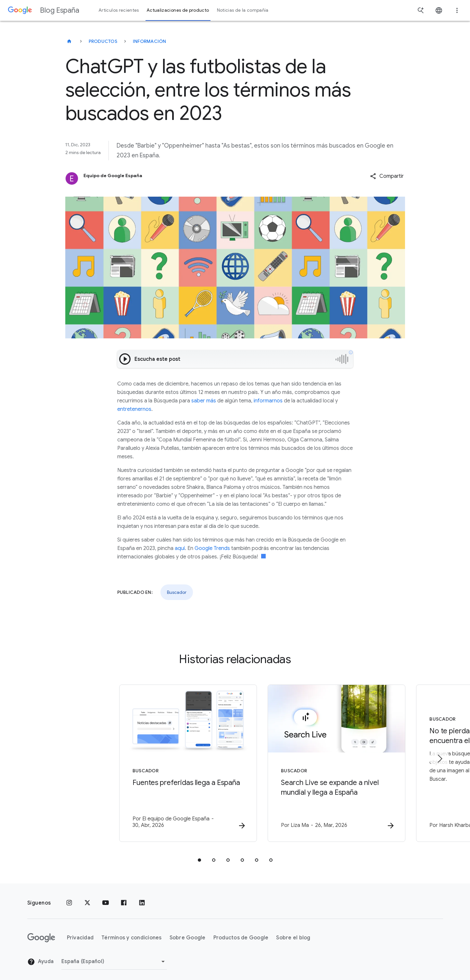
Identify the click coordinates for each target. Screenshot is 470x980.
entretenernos (134, 409)
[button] (387, 176)
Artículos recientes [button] (119, 10)
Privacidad (80, 932)
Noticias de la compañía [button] (243, 10)
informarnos (268, 401)
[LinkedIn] (142, 897)
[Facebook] (124, 897)
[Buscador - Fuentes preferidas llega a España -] (150, 761)
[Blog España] (69, 41)
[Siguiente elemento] (439, 756)
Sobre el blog (293, 932)
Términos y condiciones (132, 932)
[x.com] (87, 897)
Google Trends (212, 548)
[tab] (199, 854)
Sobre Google (188, 932)
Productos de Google (241, 932)
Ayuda (41, 956)
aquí (180, 548)
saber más (204, 401)
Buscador (177, 592)
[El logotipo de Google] (41, 932)
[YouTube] (106, 897)
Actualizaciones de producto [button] (178, 10)
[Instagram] (69, 897)
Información (150, 41)
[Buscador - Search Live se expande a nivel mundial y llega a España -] (320, 761)
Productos (103, 41)
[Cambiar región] (114, 956)
